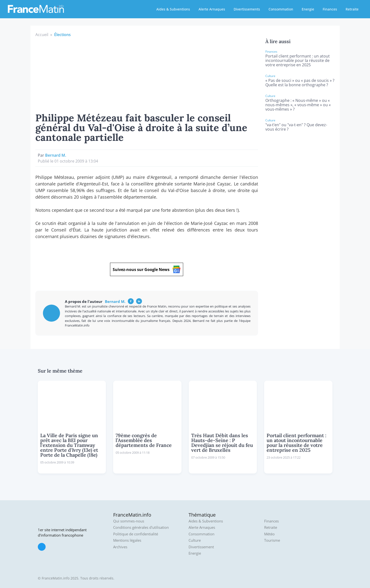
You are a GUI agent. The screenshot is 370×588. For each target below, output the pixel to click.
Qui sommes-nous (129, 521)
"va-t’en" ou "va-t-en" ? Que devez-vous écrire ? (296, 127)
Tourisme (272, 540)
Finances (330, 9)
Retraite (352, 9)
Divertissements (247, 9)
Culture (195, 540)
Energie (308, 9)
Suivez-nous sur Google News (147, 269)
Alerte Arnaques (212, 9)
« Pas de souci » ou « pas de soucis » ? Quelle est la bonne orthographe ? (300, 83)
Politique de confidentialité (136, 534)
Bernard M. (56, 155)
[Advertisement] (147, 74)
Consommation (281, 9)
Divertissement (201, 547)
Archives (120, 547)
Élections (62, 35)
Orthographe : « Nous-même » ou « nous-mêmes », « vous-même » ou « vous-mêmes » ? (298, 105)
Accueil (42, 35)
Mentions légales (127, 540)
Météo (269, 534)
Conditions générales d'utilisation (141, 527)
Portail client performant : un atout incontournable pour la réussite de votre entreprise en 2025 (298, 60)
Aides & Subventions (173, 9)
